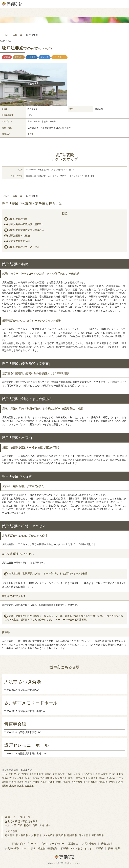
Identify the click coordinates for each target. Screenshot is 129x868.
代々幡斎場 (35, 835)
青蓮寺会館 (15, 724)
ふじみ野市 (87, 774)
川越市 (33, 774)
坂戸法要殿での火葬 (19, 241)
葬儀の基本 (107, 843)
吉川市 (13, 778)
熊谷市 (28, 782)
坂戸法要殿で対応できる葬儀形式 (26, 230)
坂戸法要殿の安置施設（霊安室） (26, 224)
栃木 (48, 825)
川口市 (40, 774)
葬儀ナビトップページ (17, 817)
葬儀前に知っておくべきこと (77, 848)
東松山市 (103, 782)
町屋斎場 (10, 835)
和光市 (61, 774)
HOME (5, 35)
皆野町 (59, 782)
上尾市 (13, 786)
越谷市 (102, 778)
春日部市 (111, 778)
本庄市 (51, 782)
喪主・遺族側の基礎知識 (44, 848)
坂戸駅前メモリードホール (31, 703)
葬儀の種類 (114, 848)
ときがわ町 (77, 782)
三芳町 (69, 774)
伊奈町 (112, 782)
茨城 (41, 825)
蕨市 (55, 774)
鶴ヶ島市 (55, 778)
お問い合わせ (89, 843)
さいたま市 (7, 774)
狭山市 (112, 774)
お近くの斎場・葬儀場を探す (21, 821)
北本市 (120, 782)
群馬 (35, 825)
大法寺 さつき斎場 (23, 682)
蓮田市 (87, 778)
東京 (7, 825)
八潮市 (28, 778)
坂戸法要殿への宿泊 (19, 235)
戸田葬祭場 (98, 835)
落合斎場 (61, 835)
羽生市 (120, 778)
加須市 (5, 782)
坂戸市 (31, 134)
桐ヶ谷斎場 (22, 835)
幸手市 (79, 778)
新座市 (77, 774)
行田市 (36, 782)
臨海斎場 (72, 835)
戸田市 (17, 774)
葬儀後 (100, 848)
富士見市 (29, 786)
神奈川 (28, 825)
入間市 (104, 774)
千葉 (20, 825)
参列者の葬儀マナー (16, 848)
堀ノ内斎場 (49, 835)
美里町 (44, 782)
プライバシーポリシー (52, 843)
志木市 (25, 774)
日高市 (96, 774)
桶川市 (5, 786)
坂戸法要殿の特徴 (18, 219)
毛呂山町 (45, 778)
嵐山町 (94, 782)
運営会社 (73, 843)
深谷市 (13, 782)
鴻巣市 (20, 786)
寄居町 (20, 782)
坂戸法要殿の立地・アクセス (24, 247)
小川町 (87, 782)
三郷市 (20, 778)
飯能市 (120, 774)
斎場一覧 (17, 35)
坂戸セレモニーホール (27, 745)
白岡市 (71, 778)
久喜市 (94, 778)
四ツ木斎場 (84, 835)
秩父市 (67, 782)
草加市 (36, 778)
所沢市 (5, 778)
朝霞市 (48, 774)
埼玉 (14, 825)
